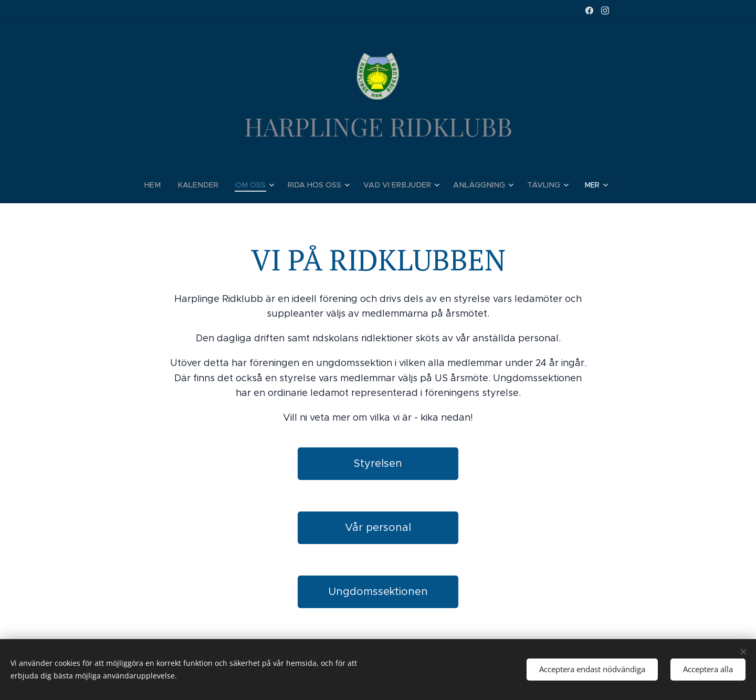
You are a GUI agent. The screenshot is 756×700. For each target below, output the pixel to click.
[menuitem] (163, 185)
